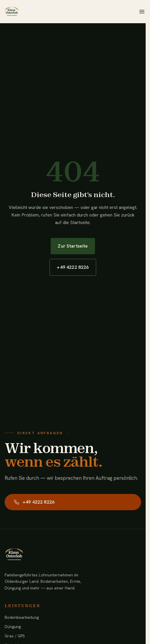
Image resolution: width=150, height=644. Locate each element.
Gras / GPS (15, 636)
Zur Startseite (73, 246)
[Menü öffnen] (142, 12)
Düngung (13, 627)
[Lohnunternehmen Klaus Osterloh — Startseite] (12, 12)
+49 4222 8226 (73, 267)
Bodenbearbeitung (22, 617)
